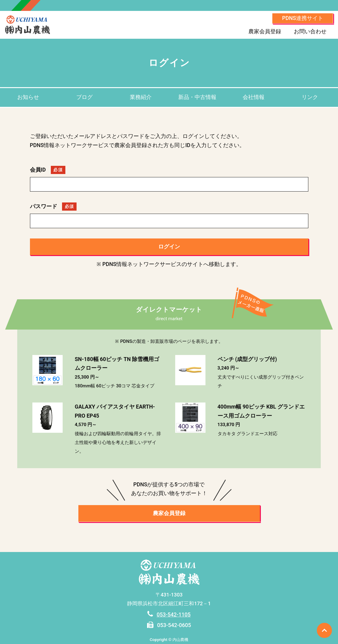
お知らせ (28, 97)
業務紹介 (141, 97)
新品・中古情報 (197, 97)
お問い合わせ (310, 31)
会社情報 (254, 97)
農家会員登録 (265, 31)
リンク (310, 97)
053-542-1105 (174, 615)
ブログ (84, 97)
